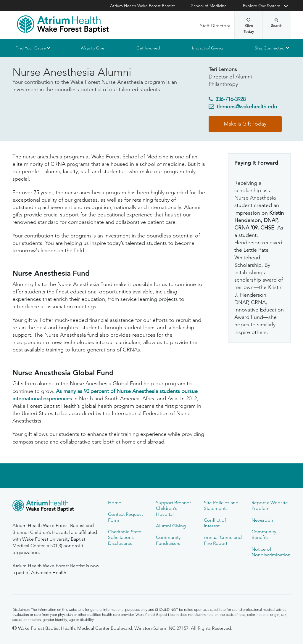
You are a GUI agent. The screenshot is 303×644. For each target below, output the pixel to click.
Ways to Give (93, 48)
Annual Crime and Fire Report (223, 540)
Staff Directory (215, 26)
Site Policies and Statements (221, 505)
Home (115, 503)
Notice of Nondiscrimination (271, 552)
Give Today (249, 26)
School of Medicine (209, 6)
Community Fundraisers (168, 540)
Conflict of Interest (215, 523)
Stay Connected (270, 48)
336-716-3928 (231, 99)
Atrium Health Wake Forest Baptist (142, 6)
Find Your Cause (31, 48)
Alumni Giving (171, 526)
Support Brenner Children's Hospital (173, 508)
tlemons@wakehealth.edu (247, 107)
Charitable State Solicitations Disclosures (125, 537)
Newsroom (263, 520)
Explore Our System (262, 6)
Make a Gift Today (245, 124)
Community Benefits (264, 534)
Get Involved (148, 48)
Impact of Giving (207, 48)
